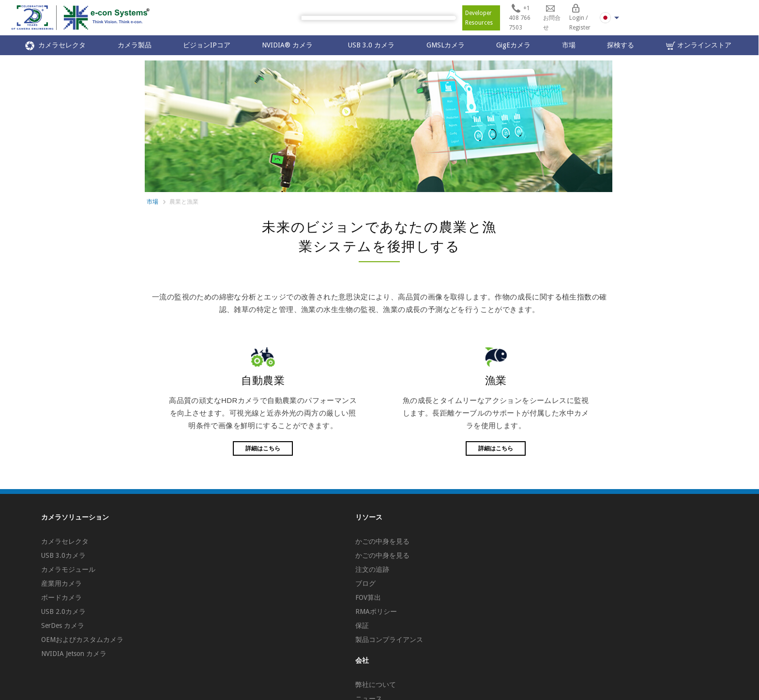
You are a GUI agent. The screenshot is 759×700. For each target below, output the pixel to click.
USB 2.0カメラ (63, 611)
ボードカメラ (61, 597)
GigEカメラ (513, 45)
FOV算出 (368, 597)
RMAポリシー (376, 611)
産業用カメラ (61, 583)
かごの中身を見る (382, 541)
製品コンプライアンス (389, 640)
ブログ (365, 583)
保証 (362, 626)
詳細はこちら (263, 448)
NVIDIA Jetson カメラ (74, 654)
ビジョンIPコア (207, 45)
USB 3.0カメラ (63, 555)
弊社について (376, 685)
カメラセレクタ (55, 46)
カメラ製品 (135, 45)
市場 (569, 45)
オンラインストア (699, 46)
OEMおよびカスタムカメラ (82, 640)
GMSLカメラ (446, 45)
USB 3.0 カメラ (371, 45)
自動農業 (263, 380)
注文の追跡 (372, 569)
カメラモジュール (68, 569)
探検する (621, 45)
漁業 (496, 380)
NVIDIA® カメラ (289, 45)
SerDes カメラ (63, 626)
